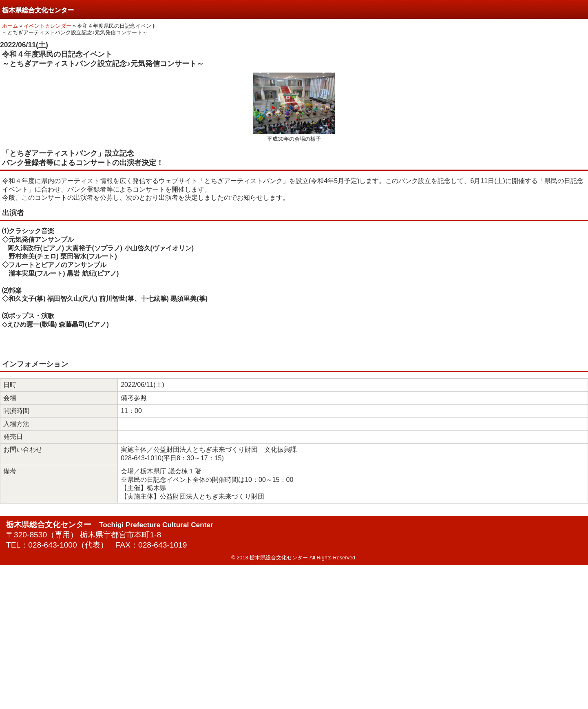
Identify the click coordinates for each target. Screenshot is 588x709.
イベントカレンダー (48, 26)
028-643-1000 (53, 545)
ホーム (10, 26)
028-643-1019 (163, 545)
